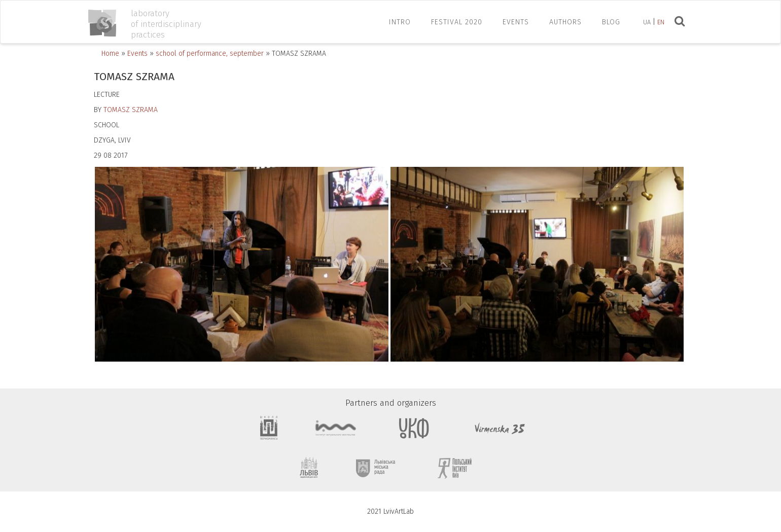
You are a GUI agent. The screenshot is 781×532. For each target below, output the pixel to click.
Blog (611, 22)
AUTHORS (565, 22)
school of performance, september (210, 54)
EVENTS (516, 22)
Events (137, 54)
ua (647, 22)
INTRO (400, 22)
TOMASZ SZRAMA (131, 110)
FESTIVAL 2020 (457, 22)
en (661, 22)
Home (110, 54)
